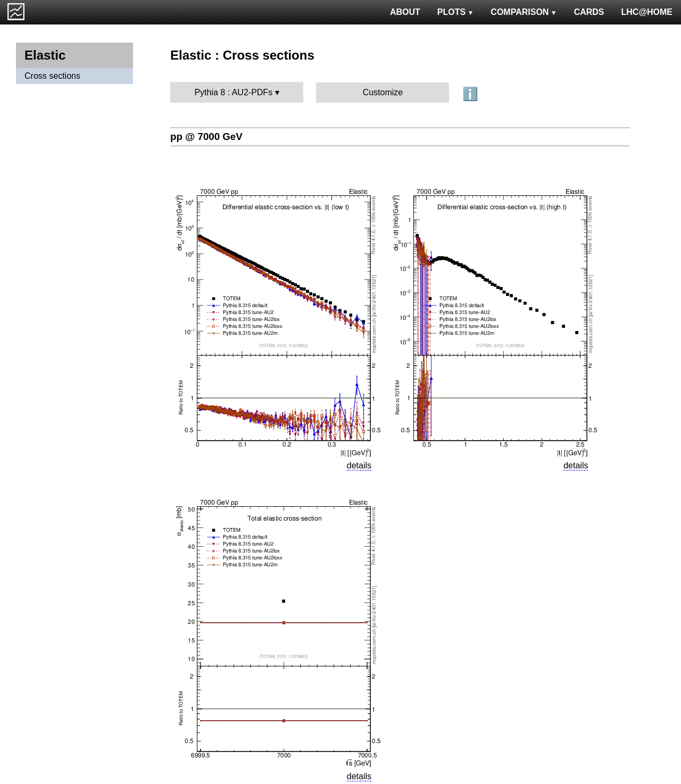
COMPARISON (524, 12)
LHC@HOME (647, 12)
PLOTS (456, 12)
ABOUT (405, 12)
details (359, 465)
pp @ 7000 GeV (206, 137)
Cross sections (52, 76)
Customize (383, 92)
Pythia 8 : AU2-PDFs (233, 92)
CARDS (589, 12)
